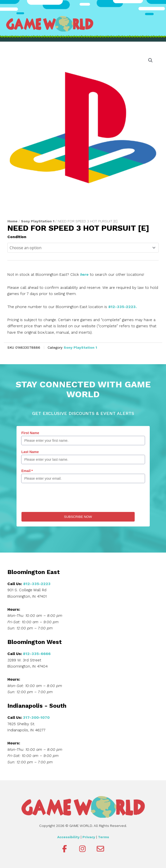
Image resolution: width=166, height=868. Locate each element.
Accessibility (68, 837)
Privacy (89, 837)
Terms (103, 837)
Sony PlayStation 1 (38, 221)
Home (12, 221)
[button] (150, 60)
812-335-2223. (122, 307)
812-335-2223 (37, 584)
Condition (17, 237)
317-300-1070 (36, 718)
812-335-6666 (37, 654)
